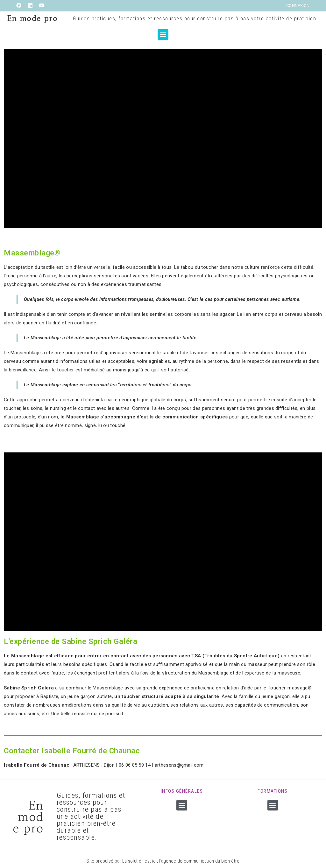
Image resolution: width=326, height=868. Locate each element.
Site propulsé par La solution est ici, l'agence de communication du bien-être (163, 861)
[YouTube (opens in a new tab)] (42, 6)
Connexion (298, 6)
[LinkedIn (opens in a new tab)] (30, 6)
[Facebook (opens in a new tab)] (20, 6)
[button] (163, 34)
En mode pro (33, 18)
